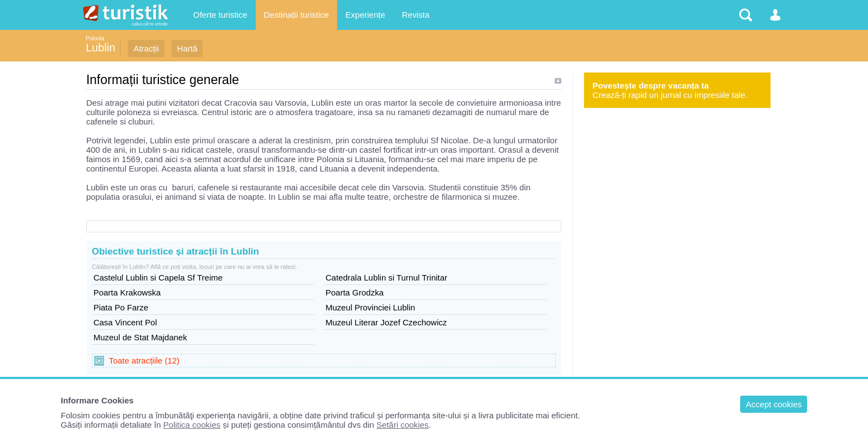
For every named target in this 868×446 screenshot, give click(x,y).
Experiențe (365, 15)
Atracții (146, 48)
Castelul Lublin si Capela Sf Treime (158, 278)
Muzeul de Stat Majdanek (140, 337)
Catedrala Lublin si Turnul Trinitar (386, 278)
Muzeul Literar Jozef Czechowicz (386, 322)
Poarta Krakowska (127, 292)
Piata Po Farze (121, 307)
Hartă (187, 48)
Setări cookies (402, 425)
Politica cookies (192, 425)
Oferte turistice (220, 15)
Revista (416, 15)
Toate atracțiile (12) (144, 361)
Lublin (100, 48)
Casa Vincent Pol (125, 322)
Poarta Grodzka (355, 292)
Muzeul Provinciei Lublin (370, 307)
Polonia (95, 38)
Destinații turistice (297, 15)
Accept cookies (774, 404)
